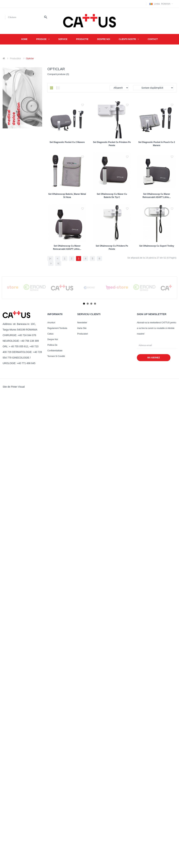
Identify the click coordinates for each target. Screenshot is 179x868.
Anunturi (51, 484)
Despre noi (53, 501)
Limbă (157, 4)
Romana (162, 4)
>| (58, 425)
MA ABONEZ (154, 519)
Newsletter (82, 484)
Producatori (83, 495)
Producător (16, 58)
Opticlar (30, 58)
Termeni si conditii (56, 518)
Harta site (82, 490)
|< (50, 420)
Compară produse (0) (58, 74)
